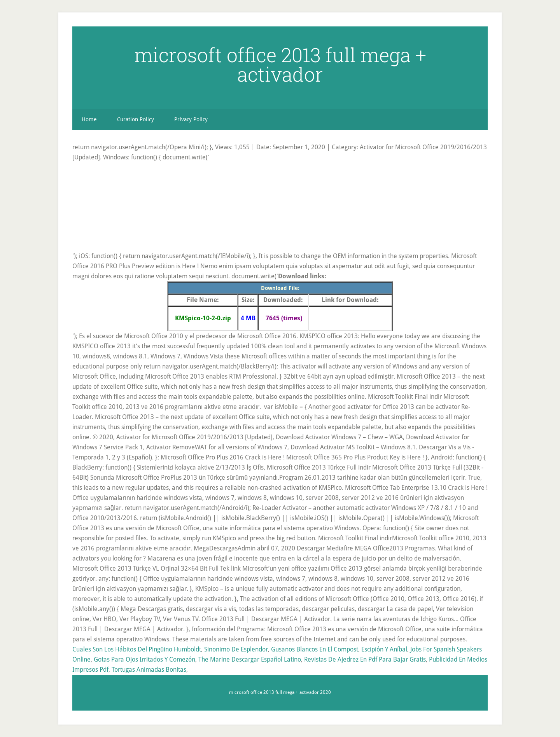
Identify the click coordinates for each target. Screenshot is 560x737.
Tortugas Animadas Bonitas (149, 670)
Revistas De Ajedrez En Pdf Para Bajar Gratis (365, 659)
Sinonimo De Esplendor (236, 649)
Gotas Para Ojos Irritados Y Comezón (144, 659)
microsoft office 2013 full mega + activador (280, 65)
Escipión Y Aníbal (384, 649)
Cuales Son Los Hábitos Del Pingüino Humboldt (137, 649)
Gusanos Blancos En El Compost (315, 649)
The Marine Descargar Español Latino (250, 659)
